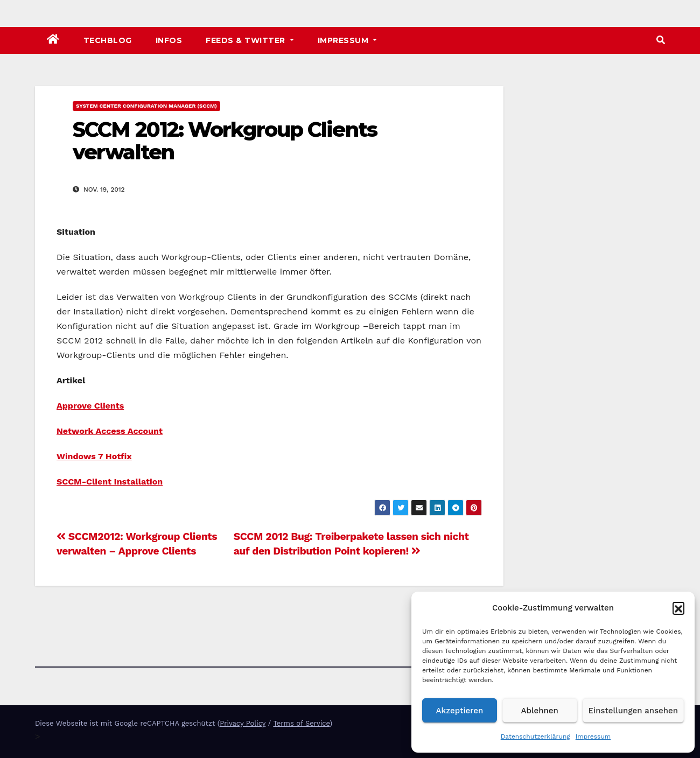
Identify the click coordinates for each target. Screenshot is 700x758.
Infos (169, 40)
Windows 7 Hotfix (94, 456)
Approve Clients (90, 406)
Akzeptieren (460, 711)
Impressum (593, 736)
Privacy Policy (243, 723)
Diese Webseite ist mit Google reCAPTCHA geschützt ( (127, 723)
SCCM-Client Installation (110, 482)
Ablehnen (540, 711)
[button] (678, 608)
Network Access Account (110, 431)
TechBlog (108, 40)
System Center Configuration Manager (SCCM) (146, 106)
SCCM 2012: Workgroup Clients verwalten (225, 141)
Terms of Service (301, 723)
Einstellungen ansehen (633, 711)
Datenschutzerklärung (535, 736)
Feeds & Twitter (250, 40)
